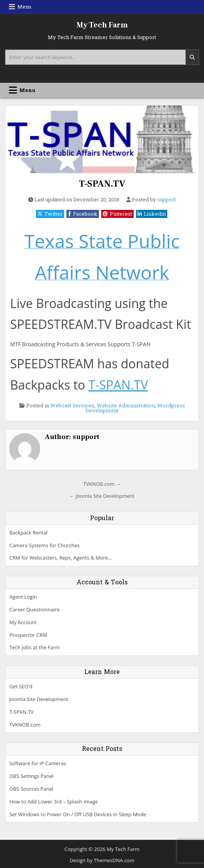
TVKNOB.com (25, 725)
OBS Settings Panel (31, 776)
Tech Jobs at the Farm (35, 647)
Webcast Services (72, 405)
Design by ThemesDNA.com (102, 860)
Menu (24, 7)
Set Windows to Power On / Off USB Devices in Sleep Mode (78, 814)
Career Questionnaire (34, 609)
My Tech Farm (102, 25)
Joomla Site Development (39, 699)
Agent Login (23, 597)
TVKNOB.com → (102, 484)
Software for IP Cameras (37, 763)
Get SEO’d (21, 686)
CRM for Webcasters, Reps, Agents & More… (60, 558)
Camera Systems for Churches (44, 545)
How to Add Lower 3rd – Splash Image (54, 802)
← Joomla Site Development (102, 496)
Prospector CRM (28, 635)
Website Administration (126, 405)
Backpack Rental (28, 533)
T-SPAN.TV (102, 184)
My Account (23, 622)
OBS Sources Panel (31, 789)
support (167, 200)
